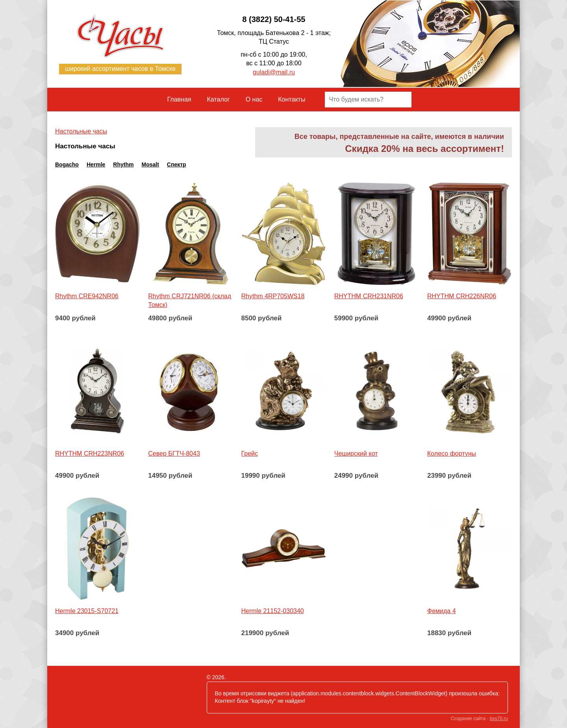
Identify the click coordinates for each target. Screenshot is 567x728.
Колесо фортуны (452, 454)
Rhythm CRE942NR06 (87, 296)
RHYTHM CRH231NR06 (369, 296)
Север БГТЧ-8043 (174, 454)
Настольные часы (81, 131)
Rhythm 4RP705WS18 (273, 296)
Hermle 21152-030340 (273, 611)
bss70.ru (499, 719)
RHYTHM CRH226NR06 (462, 296)
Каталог (219, 99)
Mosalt (150, 164)
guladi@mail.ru (274, 72)
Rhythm (123, 164)
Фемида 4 (442, 611)
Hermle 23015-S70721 (87, 611)
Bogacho (67, 164)
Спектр (177, 164)
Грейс (250, 454)
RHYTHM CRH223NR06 (90, 454)
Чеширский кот (356, 454)
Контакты (292, 99)
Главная (179, 99)
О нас (254, 99)
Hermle (96, 164)
